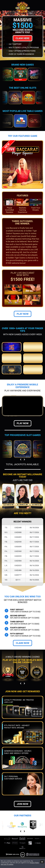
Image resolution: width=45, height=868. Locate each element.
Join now (22, 783)
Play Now (23, 293)
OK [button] (42, 862)
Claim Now (22, 622)
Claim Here (22, 38)
